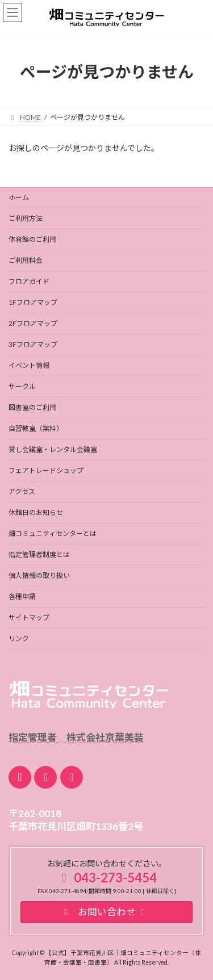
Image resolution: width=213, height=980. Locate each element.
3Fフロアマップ (33, 344)
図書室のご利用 (32, 407)
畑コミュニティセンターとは (53, 533)
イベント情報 (29, 365)
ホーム (19, 197)
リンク (19, 638)
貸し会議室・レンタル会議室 (53, 449)
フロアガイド (29, 281)
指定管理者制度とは (39, 554)
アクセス (22, 491)
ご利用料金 (26, 260)
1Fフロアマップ (33, 302)
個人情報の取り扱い (39, 575)
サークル (22, 386)
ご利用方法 (26, 218)
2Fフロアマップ (33, 323)
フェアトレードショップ (46, 470)
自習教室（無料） (36, 428)
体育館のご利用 (32, 239)
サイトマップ (29, 617)
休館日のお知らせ (36, 512)
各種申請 (22, 596)
